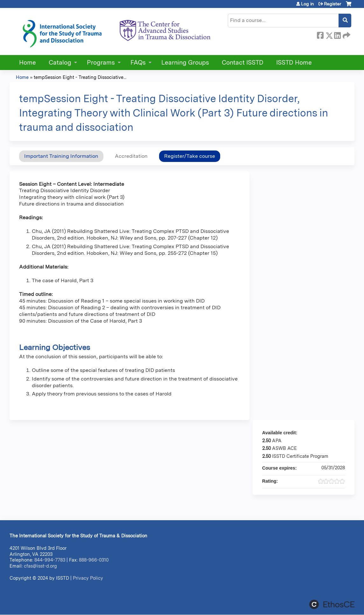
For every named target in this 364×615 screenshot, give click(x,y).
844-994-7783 (50, 560)
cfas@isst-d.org (40, 566)
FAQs (138, 63)
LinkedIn (337, 34)
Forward (346, 34)
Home (28, 63)
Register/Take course (190, 156)
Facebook (320, 34)
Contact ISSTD (243, 63)
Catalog (60, 63)
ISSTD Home (294, 63)
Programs (101, 63)
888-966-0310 (94, 560)
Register (332, 4)
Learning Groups (185, 63)
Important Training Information (61, 156)
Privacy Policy (88, 578)
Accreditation (131, 156)
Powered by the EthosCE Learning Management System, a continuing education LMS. (332, 604)
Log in (307, 4)
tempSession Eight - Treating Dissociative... (80, 77)
